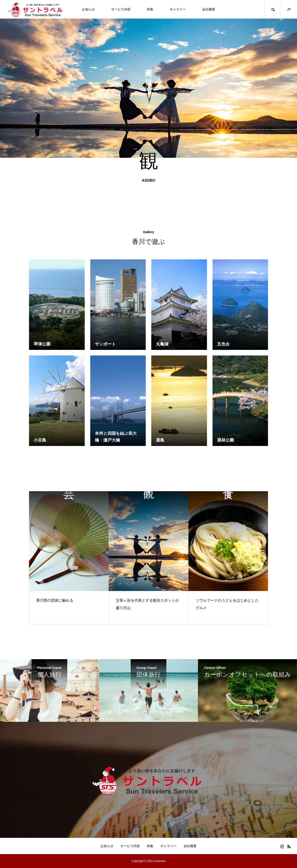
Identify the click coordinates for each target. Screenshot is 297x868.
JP (289, 9)
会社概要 (209, 9)
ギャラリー (178, 9)
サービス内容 (121, 9)
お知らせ (88, 9)
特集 (150, 9)
